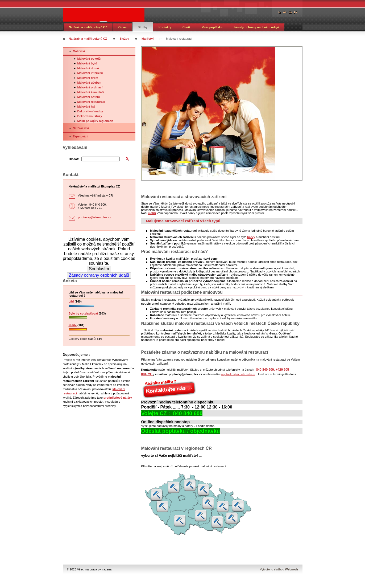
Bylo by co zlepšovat (83, 313)
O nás (123, 27)
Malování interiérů (90, 73)
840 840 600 (265, 370)
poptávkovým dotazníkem (238, 374)
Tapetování (81, 136)
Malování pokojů (89, 59)
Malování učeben (89, 83)
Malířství (148, 39)
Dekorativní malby (90, 111)
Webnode (292, 569)
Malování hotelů (89, 97)
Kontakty (165, 27)
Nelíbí (73, 325)
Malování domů (88, 68)
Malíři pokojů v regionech (95, 121)
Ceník (186, 27)
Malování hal (86, 107)
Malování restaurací (91, 102)
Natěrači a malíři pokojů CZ (88, 27)
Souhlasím (99, 269)
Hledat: (74, 159)
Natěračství (81, 128)
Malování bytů (87, 63)
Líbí (71, 301)
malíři (152, 213)
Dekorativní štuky (90, 116)
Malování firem (88, 78)
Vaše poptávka (212, 27)
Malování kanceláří (91, 92)
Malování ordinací (90, 87)
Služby (143, 27)
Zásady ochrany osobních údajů (256, 27)
